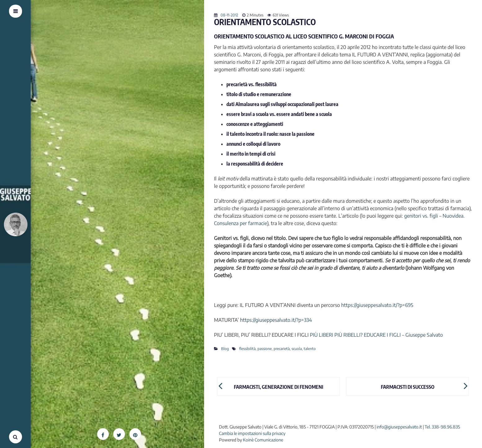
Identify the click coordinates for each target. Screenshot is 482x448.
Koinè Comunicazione (263, 440)
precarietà (282, 349)
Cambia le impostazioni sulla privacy (252, 433)
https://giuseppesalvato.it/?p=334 (276, 320)
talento (310, 349)
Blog (225, 349)
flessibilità (247, 349)
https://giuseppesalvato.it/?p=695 (377, 305)
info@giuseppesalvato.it (399, 427)
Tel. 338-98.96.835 (442, 427)
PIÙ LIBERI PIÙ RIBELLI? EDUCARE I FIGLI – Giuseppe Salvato (376, 335)
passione (265, 349)
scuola (297, 349)
